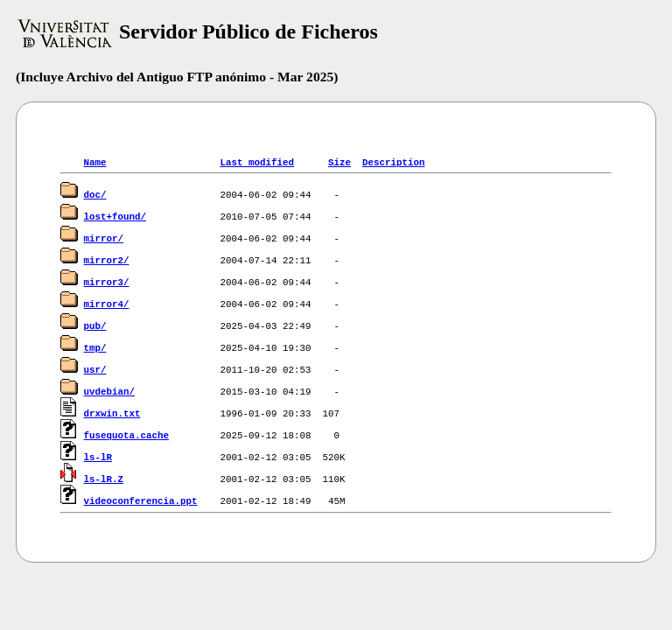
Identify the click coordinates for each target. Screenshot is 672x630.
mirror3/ (107, 281)
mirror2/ (107, 259)
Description (393, 161)
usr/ (95, 369)
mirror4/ (107, 303)
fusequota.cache (126, 434)
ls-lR (98, 456)
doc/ (95, 194)
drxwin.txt (112, 413)
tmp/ (95, 347)
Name (95, 161)
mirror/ (104, 238)
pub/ (95, 325)
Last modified (256, 161)
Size (339, 161)
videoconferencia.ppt (141, 500)
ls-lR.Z (104, 478)
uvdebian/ (109, 391)
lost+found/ (115, 216)
